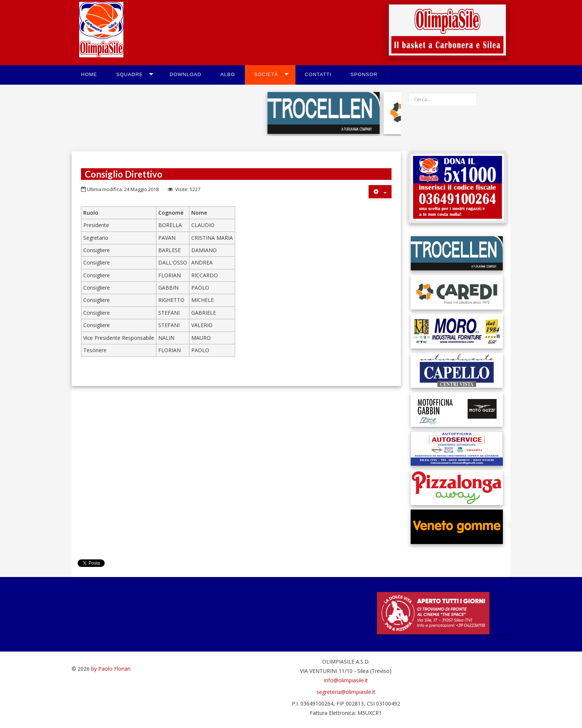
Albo (228, 74)
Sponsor (364, 74)
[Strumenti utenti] (380, 192)
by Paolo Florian (111, 669)
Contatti (318, 74)
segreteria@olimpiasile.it (346, 692)
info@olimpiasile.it (346, 680)
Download (185, 74)
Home (89, 74)
